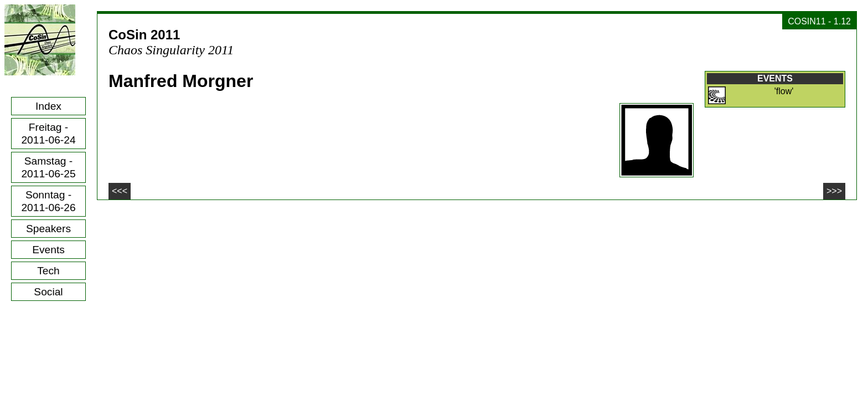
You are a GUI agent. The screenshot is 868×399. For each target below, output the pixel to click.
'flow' (784, 91)
